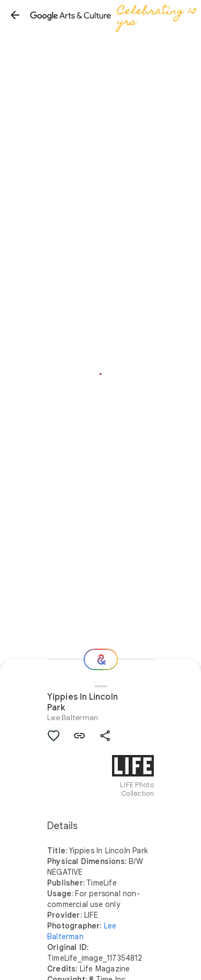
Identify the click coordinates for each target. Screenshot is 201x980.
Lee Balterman (73, 717)
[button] (15, 15)
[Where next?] (101, 659)
